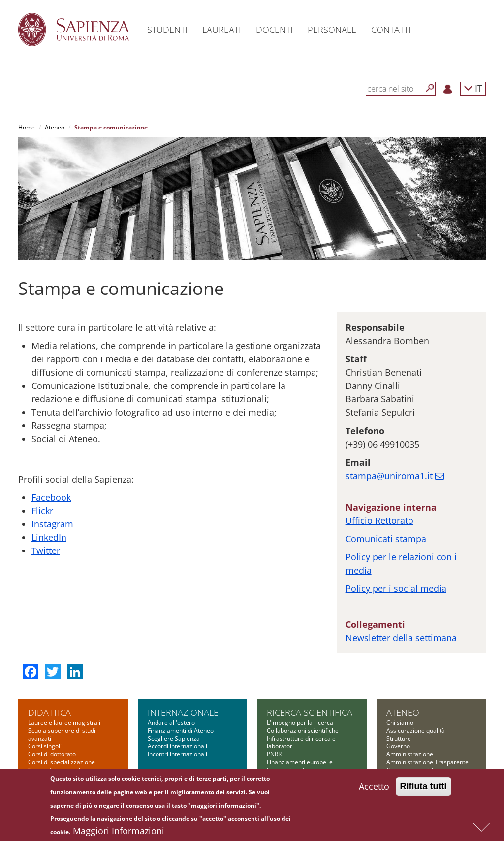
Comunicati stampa (386, 489)
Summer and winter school (65, 760)
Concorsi (398, 752)
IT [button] (473, 88)
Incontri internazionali (177, 704)
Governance (283, 767)
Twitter (46, 501)
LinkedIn (49, 487)
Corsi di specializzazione (62, 712)
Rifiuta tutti (424, 787)
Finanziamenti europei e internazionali (300, 716)
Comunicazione (408, 728)
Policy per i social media (396, 539)
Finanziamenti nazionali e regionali (301, 732)
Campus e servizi (410, 720)
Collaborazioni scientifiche (303, 681)
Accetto (374, 787)
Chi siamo (400, 673)
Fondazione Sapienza (415, 736)
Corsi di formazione (55, 752)
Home (27, 127)
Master (38, 736)
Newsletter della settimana (401, 588)
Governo (398, 696)
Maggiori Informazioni (119, 832)
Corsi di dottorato (52, 704)
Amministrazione (410, 704)
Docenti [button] (274, 30)
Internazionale (183, 663)
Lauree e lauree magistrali (64, 673)
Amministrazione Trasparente (427, 712)
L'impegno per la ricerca (300, 673)
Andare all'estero (171, 673)
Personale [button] (332, 30)
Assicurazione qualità (416, 681)
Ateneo (55, 127)
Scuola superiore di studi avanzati (62, 685)
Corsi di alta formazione (61, 744)
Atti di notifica (405, 767)
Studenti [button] (167, 30)
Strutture (399, 689)
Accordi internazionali (177, 696)
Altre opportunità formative (65, 767)
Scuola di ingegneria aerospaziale (56, 724)
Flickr (42, 461)
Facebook (51, 448)
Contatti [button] (391, 30)
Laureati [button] (222, 30)
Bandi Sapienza (288, 744)
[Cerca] (430, 88)
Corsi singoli (45, 696)
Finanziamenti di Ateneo (181, 681)
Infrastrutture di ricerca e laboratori (301, 693)
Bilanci (395, 760)
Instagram (52, 474)
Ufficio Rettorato (379, 471)
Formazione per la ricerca (302, 760)
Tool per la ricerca (292, 752)
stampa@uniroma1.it (389, 426)
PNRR (274, 704)
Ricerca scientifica (310, 663)
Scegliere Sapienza (174, 689)
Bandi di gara (405, 744)
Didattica (49, 663)
